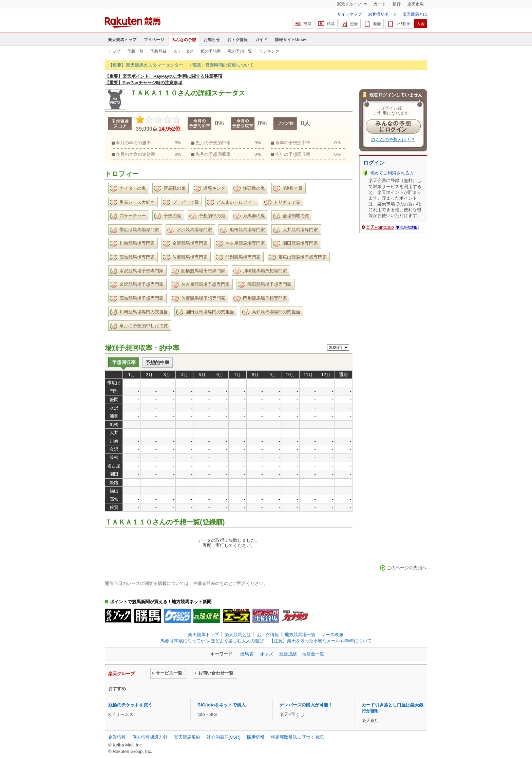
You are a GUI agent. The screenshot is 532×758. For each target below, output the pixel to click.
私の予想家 (211, 51)
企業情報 (117, 737)
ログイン (374, 163)
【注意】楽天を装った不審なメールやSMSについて (320, 641)
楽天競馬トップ (122, 40)
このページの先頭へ (407, 568)
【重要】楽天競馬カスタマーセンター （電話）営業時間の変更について (181, 65)
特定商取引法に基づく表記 (297, 737)
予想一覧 (135, 51)
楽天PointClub (380, 227)
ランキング (269, 51)
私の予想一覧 (240, 51)
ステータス (184, 51)
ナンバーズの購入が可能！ (306, 705)
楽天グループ (350, 4)
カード (380, 4)
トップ (114, 51)
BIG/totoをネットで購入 (222, 705)
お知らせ (212, 40)
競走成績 (288, 654)
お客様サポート (382, 14)
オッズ (267, 654)
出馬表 (247, 654)
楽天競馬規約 (187, 737)
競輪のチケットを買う (130, 705)
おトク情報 (237, 40)
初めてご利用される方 (392, 173)
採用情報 (255, 737)
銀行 (397, 4)
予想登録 (158, 51)
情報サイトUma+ (291, 40)
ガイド (261, 40)
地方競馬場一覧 (300, 635)
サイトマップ (349, 14)
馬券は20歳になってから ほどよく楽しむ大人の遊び (212, 641)
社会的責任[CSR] (224, 737)
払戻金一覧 (313, 654)
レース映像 (332, 635)
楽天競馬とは (415, 14)
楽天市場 (416, 4)
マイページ (154, 40)
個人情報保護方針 (150, 737)
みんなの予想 (184, 40)
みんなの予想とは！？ (393, 140)
